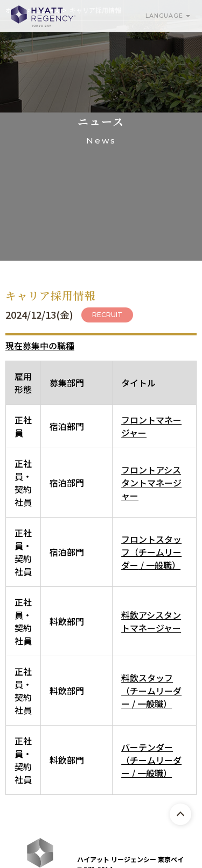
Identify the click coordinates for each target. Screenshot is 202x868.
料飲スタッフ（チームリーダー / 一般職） (151, 691)
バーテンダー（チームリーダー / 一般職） (151, 760)
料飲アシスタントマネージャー (151, 621)
